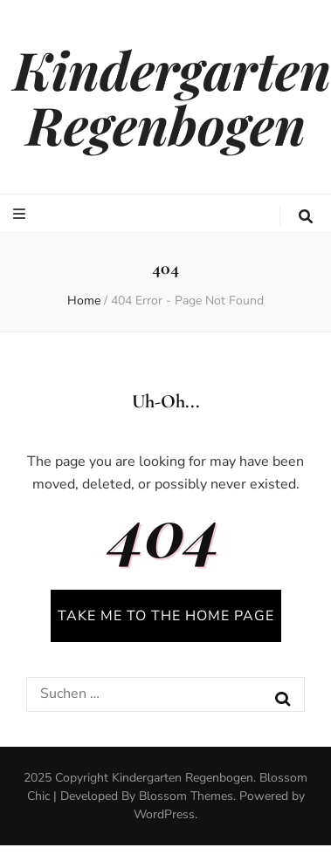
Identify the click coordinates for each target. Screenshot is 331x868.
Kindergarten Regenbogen (172, 96)
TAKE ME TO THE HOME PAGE (166, 616)
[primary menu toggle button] (21, 214)
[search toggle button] (306, 217)
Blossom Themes (186, 796)
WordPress (164, 814)
